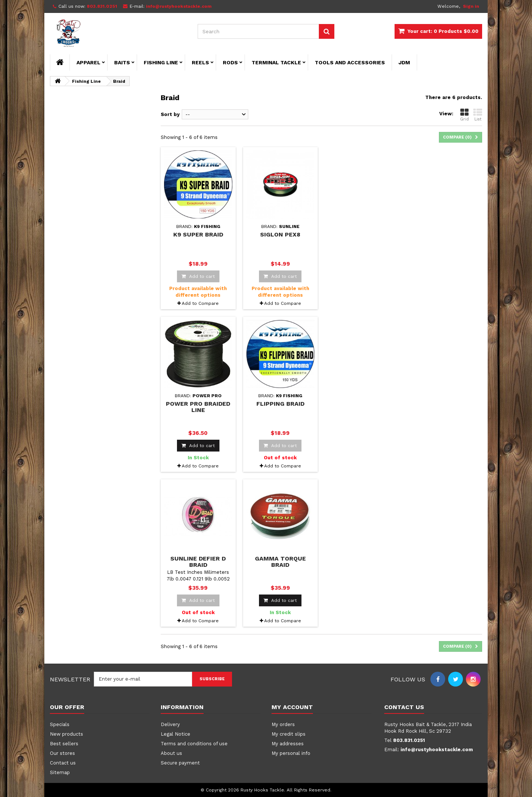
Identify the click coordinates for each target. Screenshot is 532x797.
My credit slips (289, 734)
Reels (200, 62)
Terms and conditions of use (194, 744)
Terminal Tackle (276, 62)
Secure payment (180, 763)
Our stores (62, 753)
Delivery (170, 724)
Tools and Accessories (350, 62)
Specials (60, 724)
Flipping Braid (280, 404)
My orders (283, 724)
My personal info (291, 753)
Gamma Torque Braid (280, 562)
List (478, 115)
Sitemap (60, 772)
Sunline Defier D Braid (198, 562)
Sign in (471, 6)
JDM (404, 62)
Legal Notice (175, 734)
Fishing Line (161, 62)
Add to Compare (200, 303)
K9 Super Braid (198, 234)
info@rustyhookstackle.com (437, 750)
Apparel (88, 62)
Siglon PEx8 (280, 234)
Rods (230, 62)
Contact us (63, 763)
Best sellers (64, 744)
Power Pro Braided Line (198, 407)
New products (66, 734)
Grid (464, 115)
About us (171, 753)
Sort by (170, 114)
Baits (122, 62)
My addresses (288, 744)
